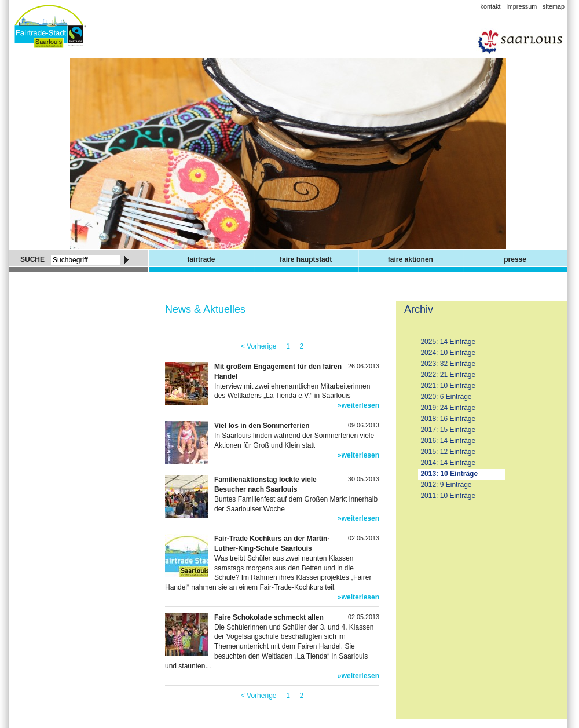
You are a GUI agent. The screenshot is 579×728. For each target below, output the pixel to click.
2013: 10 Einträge (449, 474)
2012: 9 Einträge (446, 485)
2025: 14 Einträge (448, 342)
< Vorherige (259, 346)
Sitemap (554, 6)
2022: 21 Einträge (448, 375)
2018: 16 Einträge (448, 419)
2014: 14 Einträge (448, 463)
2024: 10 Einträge (448, 353)
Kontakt (491, 6)
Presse (515, 259)
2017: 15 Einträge (448, 430)
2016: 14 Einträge (448, 441)
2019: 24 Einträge (448, 408)
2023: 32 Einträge (448, 364)
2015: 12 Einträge (448, 452)
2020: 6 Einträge (446, 397)
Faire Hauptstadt (306, 259)
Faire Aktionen (411, 259)
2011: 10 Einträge (448, 496)
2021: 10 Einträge (448, 386)
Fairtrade (201, 259)
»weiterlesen (358, 405)
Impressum (521, 6)
